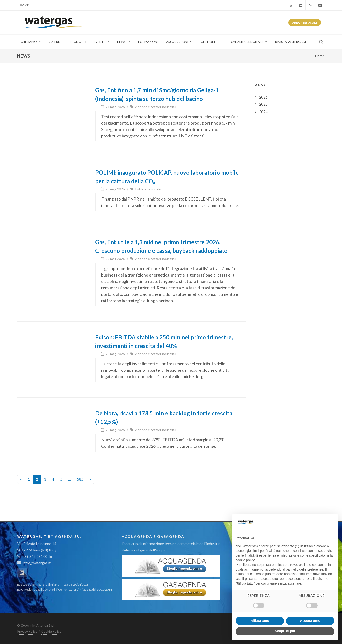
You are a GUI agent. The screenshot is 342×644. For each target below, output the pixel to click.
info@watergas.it (37, 563)
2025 (263, 104)
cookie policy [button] (245, 560)
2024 (263, 112)
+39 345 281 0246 (35, 556)
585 (80, 479)
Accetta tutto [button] (310, 621)
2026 (263, 97)
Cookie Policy (51, 631)
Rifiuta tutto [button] (260, 621)
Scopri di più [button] (285, 631)
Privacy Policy (27, 631)
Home (24, 5)
